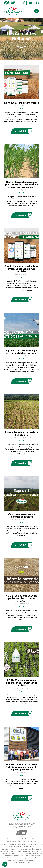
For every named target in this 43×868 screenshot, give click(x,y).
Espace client (12, 3)
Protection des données (27, 841)
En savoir (20, 131)
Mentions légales (21, 839)
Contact (10, 839)
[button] (5, 864)
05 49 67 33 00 (25, 827)
